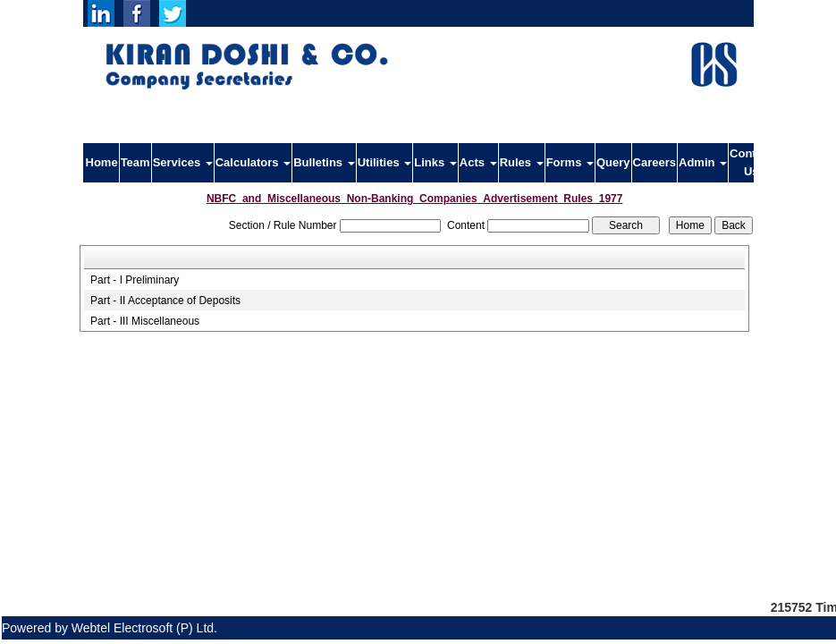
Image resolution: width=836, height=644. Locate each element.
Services (183, 162)
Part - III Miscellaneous (145, 321)
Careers (654, 162)
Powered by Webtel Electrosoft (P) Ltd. (110, 628)
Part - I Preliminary (135, 280)
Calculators (253, 162)
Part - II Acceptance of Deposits (165, 301)
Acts (478, 162)
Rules (522, 162)
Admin (703, 162)
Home (102, 162)
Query (613, 162)
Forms (570, 162)
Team (135, 162)
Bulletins (324, 162)
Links (435, 162)
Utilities (385, 162)
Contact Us (751, 162)
